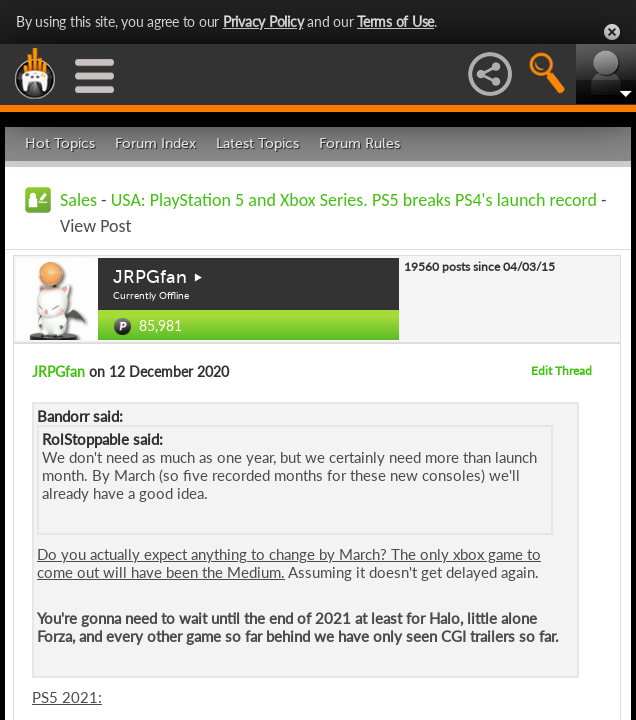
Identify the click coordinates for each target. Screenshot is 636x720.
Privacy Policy (263, 21)
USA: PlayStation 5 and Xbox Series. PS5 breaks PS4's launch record (354, 200)
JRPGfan (150, 277)
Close (612, 32)
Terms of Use (395, 21)
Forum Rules (359, 143)
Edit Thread (561, 370)
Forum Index (155, 143)
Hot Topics (60, 143)
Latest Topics (257, 143)
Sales (78, 200)
